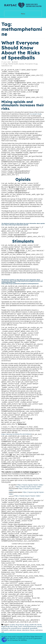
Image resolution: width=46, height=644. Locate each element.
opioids (39, 626)
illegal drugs (5, 626)
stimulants (5, 630)
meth (20, 626)
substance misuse (28, 630)
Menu (23, 14)
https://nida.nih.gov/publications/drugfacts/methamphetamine (20, 284)
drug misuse (20, 625)
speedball (26, 628)
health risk (33, 625)
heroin (39, 625)
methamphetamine (29, 626)
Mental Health (13, 64)
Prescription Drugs (31, 64)
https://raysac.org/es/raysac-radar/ (30, 485)
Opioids (21, 64)
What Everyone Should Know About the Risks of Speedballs (21, 50)
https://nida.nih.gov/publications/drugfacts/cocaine (25, 281)
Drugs (5, 64)
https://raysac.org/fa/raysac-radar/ (29, 487)
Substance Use (7, 66)
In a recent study (35, 114)
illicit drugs (14, 626)
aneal (16, 62)
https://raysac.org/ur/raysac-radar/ (27, 496)
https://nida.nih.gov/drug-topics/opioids (16, 225)
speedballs (34, 628)
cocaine (12, 625)
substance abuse (15, 630)
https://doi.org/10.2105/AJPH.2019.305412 (16, 434)
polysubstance (16, 628)
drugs (27, 625)
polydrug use (6, 628)
